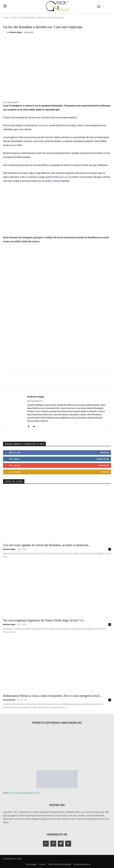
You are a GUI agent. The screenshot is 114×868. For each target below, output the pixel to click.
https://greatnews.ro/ (35, 401)
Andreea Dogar (16, 32)
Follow (105, 472)
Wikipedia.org (61, 177)
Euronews (43, 125)
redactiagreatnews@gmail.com (25, 793)
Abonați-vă (104, 465)
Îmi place (105, 453)
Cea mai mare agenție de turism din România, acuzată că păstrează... (47, 545)
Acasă (5, 18)
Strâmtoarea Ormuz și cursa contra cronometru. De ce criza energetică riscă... (52, 696)
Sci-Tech (13, 18)
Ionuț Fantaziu (9, 700)
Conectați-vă (103, 459)
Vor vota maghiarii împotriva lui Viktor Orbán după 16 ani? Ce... (44, 620)
